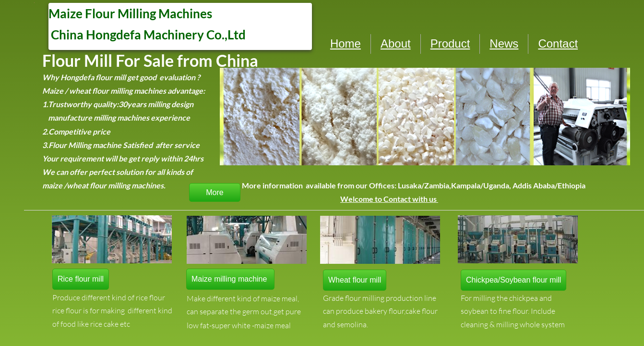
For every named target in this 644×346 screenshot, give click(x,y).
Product (450, 43)
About (396, 43)
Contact (558, 43)
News (504, 43)
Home (346, 43)
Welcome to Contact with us (389, 199)
